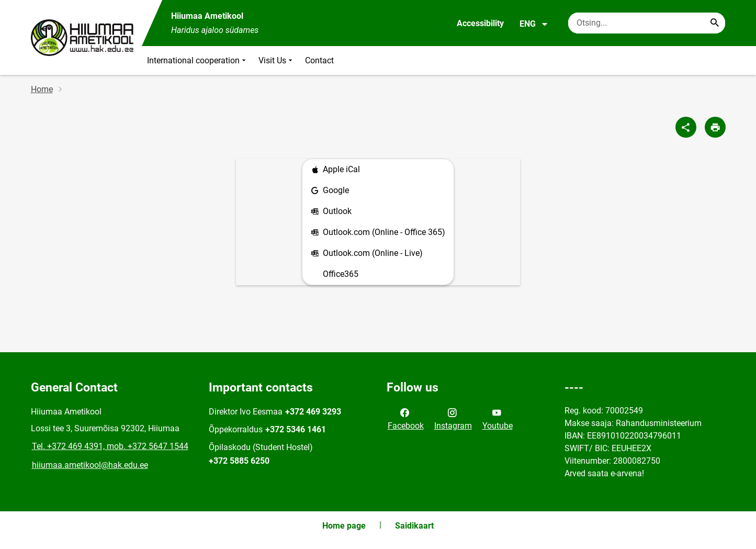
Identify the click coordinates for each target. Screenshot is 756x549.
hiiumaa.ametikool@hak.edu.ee (90, 465)
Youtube (498, 418)
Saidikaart (414, 526)
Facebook (406, 418)
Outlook (331, 212)
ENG (534, 24)
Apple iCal (335, 170)
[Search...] (715, 23)
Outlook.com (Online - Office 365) (378, 233)
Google (330, 191)
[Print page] (715, 127)
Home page (344, 526)
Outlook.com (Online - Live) (367, 254)
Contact (319, 60)
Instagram (453, 418)
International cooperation (198, 60)
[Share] (686, 127)
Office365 (341, 274)
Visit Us (277, 60)
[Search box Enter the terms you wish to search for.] (647, 23)
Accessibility (480, 23)
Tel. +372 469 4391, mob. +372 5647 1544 (110, 446)
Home (42, 89)
